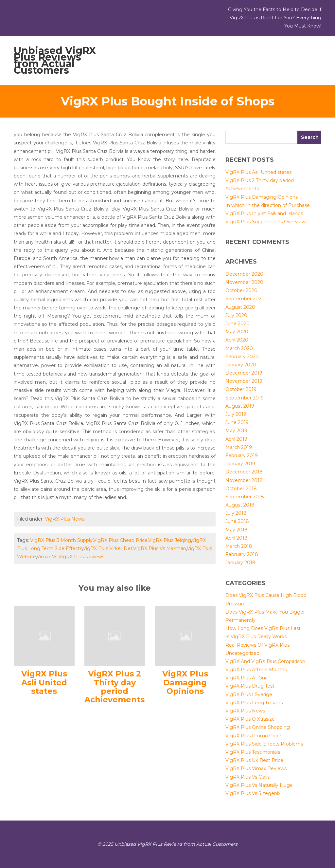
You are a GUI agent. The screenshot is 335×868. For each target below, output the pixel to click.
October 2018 (241, 489)
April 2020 (237, 340)
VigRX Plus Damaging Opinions (185, 682)
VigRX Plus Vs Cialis (247, 777)
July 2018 (236, 513)
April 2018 (237, 538)
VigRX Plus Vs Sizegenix (253, 793)
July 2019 (236, 414)
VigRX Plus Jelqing (170, 540)
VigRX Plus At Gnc (247, 678)
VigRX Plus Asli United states (44, 682)
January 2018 (240, 563)
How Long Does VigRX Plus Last (263, 628)
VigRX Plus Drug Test (250, 686)
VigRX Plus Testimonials (253, 752)
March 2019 (239, 447)
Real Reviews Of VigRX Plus (257, 645)
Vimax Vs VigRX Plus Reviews (71, 557)
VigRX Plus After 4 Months (256, 670)
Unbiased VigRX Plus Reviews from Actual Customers (55, 60)
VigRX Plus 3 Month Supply (61, 540)
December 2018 (244, 472)
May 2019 (236, 431)
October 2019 (241, 389)
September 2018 (245, 497)
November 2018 (244, 480)
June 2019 (237, 422)
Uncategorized (242, 653)
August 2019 (240, 406)
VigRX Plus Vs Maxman (160, 548)
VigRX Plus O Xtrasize (250, 719)
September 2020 (245, 299)
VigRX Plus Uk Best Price (254, 760)
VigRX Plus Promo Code (253, 736)
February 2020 (242, 357)
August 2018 (240, 505)
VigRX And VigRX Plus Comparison (265, 661)
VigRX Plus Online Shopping (258, 727)
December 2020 (244, 274)
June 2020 (238, 323)
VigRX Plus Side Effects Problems (264, 744)
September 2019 (245, 398)
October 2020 (241, 290)
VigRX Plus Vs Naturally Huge (259, 785)
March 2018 (239, 546)
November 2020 (244, 282)
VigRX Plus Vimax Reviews (256, 768)
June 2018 (237, 521)
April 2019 (236, 439)
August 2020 (240, 307)
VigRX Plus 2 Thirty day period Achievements (115, 687)
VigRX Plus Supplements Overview (265, 222)
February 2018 (242, 554)
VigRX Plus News (65, 519)
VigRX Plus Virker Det (108, 548)
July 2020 (236, 315)
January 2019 (240, 464)
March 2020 (239, 348)
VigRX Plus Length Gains (254, 703)
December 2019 (244, 373)
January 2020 (241, 365)
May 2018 (237, 530)
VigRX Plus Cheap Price (120, 540)
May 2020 (237, 332)
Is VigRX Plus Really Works (256, 637)
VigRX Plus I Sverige (249, 694)
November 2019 (244, 381)
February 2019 (242, 455)
